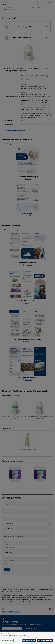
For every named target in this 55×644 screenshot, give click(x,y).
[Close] (52, 636)
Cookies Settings (7, 642)
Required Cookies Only (45, 642)
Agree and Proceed (29, 642)
